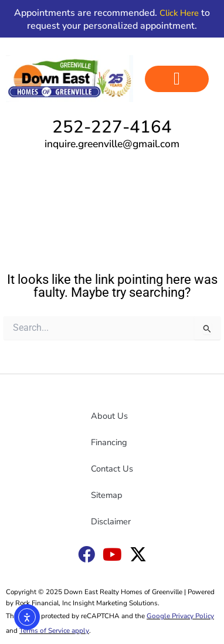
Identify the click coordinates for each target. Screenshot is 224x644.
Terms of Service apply (54, 631)
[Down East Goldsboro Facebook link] (86, 555)
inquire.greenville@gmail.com (112, 144)
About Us (109, 416)
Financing (109, 442)
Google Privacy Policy (180, 616)
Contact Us (112, 469)
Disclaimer (111, 521)
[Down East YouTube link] (112, 555)
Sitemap (107, 495)
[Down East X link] (138, 555)
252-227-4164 (112, 127)
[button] (177, 79)
